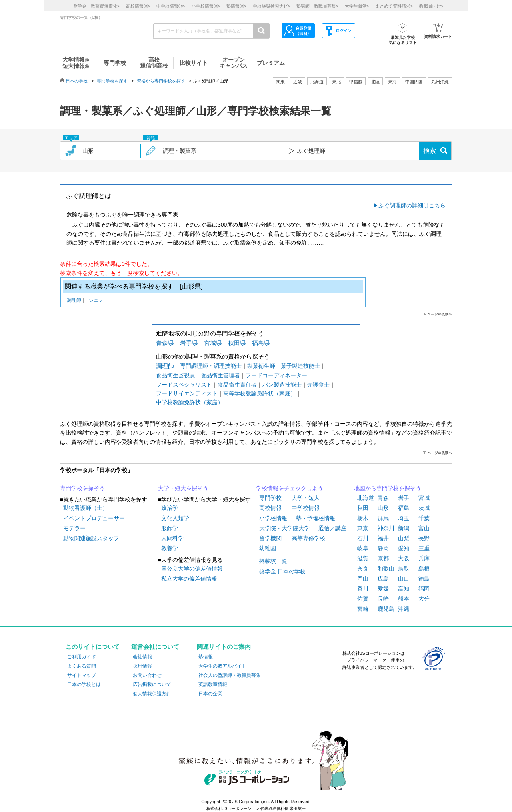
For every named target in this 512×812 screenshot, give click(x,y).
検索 (430, 151)
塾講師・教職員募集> (317, 6)
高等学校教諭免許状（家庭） (260, 393)
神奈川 (386, 528)
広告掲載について (152, 684)
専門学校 (270, 498)
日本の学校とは (84, 684)
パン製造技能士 (282, 385)
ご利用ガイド (82, 657)
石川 (363, 538)
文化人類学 (175, 518)
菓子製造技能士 (300, 366)
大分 (424, 599)
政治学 (170, 508)
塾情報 (206, 657)
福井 (383, 538)
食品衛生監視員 (176, 375)
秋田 (363, 508)
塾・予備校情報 (316, 518)
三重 (424, 548)
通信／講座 (332, 528)
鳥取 (404, 569)
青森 (383, 498)
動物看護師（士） (86, 508)
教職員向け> (431, 6)
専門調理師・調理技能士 (211, 366)
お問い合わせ (147, 675)
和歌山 (386, 569)
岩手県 (189, 343)
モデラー (74, 528)
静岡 (383, 548)
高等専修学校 (308, 538)
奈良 (363, 569)
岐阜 (363, 548)
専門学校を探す (112, 81)
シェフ (96, 301)
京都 (383, 558)
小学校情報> (206, 6)
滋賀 (363, 558)
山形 (383, 508)
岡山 (363, 579)
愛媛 (383, 589)
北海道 (317, 82)
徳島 (424, 579)
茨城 (424, 508)
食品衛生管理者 (220, 375)
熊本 (404, 599)
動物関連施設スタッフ (91, 538)
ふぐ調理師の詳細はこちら (412, 205)
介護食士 (318, 385)
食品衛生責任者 (237, 385)
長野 (424, 538)
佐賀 (363, 599)
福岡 (424, 589)
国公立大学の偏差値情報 (192, 569)
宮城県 (213, 343)
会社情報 (142, 657)
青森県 (165, 343)
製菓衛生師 (261, 366)
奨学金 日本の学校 (282, 571)
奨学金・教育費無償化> (96, 6)
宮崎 (363, 609)
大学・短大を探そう (183, 488)
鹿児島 (386, 609)
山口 (404, 579)
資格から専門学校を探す (161, 81)
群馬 (383, 518)
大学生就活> (357, 6)
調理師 (74, 301)
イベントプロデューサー (94, 518)
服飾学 (170, 528)
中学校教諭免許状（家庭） (190, 402)
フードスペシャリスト (184, 385)
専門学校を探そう (82, 488)
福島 (404, 508)
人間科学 (172, 538)
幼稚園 (268, 548)
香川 (363, 589)
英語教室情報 (213, 684)
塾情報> (236, 6)
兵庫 (424, 558)
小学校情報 (273, 518)
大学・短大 (306, 498)
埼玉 (404, 518)
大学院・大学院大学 (284, 528)
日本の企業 (210, 694)
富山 (424, 528)
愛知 (404, 548)
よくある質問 (82, 666)
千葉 (424, 518)
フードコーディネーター (276, 375)
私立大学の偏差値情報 (189, 579)
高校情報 (270, 508)
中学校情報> (171, 6)
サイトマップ (82, 675)
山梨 (404, 538)
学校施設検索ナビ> (272, 6)
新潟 (404, 528)
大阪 (404, 558)
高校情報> (138, 6)
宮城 (424, 498)
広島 (383, 579)
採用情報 (142, 666)
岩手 (404, 498)
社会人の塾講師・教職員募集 (230, 675)
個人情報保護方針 (152, 694)
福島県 (261, 343)
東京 (363, 528)
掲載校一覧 (273, 561)
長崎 (383, 599)
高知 (404, 589)
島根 (424, 569)
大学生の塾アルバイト (222, 666)
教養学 (170, 548)
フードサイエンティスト (187, 393)
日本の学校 (77, 81)
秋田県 (237, 343)
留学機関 (270, 538)
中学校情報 (306, 508)
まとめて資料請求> (394, 6)
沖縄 (404, 609)
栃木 (363, 518)
